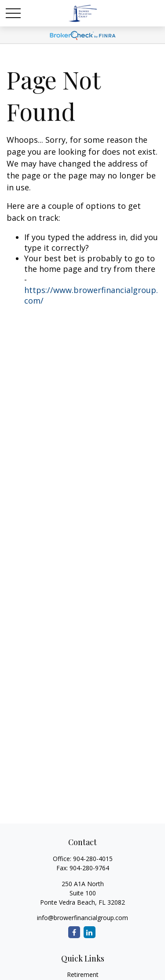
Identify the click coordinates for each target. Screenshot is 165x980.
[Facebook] (74, 932)
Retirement (83, 974)
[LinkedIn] (90, 932)
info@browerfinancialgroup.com (82, 918)
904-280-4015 (93, 859)
